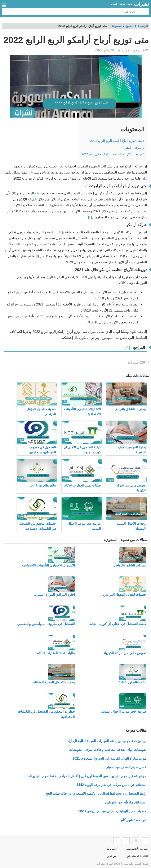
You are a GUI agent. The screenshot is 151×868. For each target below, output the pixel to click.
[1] (90, 217)
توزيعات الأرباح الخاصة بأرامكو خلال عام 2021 (113, 154)
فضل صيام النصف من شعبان (126, 767)
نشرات (141, 4)
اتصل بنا (112, 849)
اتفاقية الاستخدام (137, 856)
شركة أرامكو (135, 148)
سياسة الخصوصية (137, 849)
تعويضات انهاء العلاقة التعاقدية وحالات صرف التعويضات (108, 750)
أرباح (38, 193)
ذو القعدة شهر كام (134, 820)
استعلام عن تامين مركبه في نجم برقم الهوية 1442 (111, 785)
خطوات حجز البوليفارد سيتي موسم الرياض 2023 (112, 811)
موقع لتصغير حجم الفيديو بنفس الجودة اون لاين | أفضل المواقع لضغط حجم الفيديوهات (86, 776)
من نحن (112, 856)
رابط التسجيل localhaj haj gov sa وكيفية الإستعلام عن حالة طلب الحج (96, 794)
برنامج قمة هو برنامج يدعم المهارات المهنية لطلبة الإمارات (106, 741)
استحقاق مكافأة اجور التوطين (126, 802)
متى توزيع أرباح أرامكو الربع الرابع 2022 (117, 141)
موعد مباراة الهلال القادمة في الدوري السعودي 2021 (109, 758)
